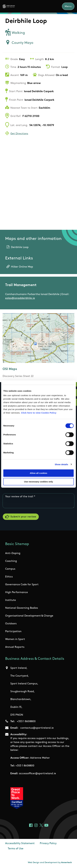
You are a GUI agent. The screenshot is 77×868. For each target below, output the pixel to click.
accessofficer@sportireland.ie (37, 774)
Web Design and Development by (50, 863)
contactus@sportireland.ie (37, 728)
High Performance (17, 592)
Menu (68, 7)
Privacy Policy (48, 843)
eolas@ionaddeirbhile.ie (20, 298)
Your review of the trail (19, 497)
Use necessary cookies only (38, 482)
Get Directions (19, 134)
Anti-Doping (13, 553)
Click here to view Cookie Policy (39, 413)
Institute (11, 600)
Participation (13, 632)
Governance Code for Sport (22, 585)
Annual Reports (15, 647)
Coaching (11, 561)
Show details (61, 464)
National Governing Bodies (22, 608)
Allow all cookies (39, 473)
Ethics (9, 577)
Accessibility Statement (20, 843)
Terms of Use (16, 849)
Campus (10, 569)
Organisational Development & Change (29, 616)
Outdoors (11, 624)
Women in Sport (15, 639)
